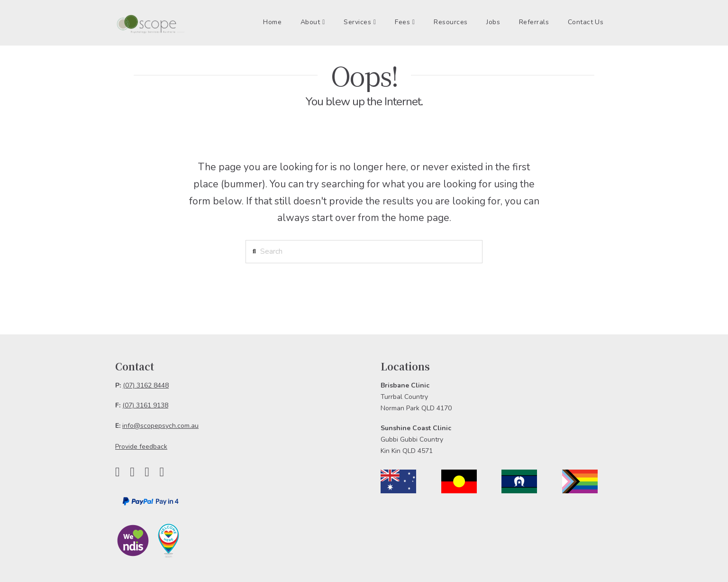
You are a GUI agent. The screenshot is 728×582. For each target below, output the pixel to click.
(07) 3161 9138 (145, 405)
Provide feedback (141, 447)
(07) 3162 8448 (146, 385)
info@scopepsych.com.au (160, 426)
